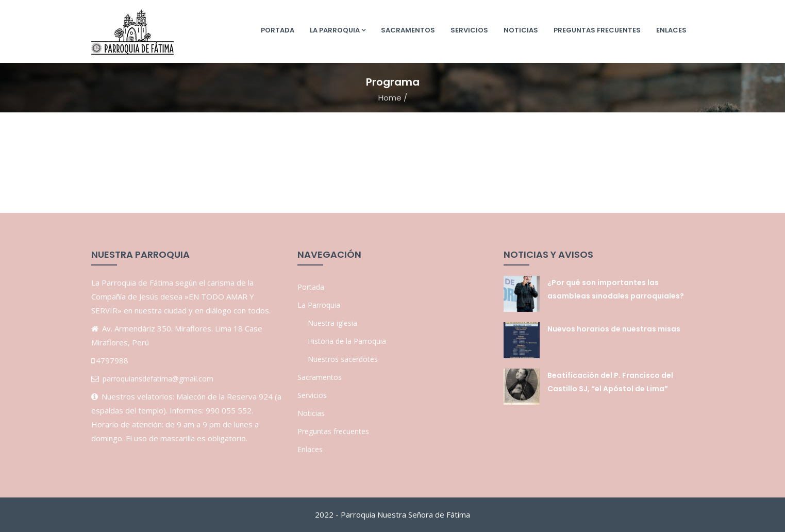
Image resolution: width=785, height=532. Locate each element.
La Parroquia (338, 30)
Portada (278, 30)
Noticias (521, 30)
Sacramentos (408, 30)
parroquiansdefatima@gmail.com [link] (158, 379)
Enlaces (671, 30)
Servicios (469, 30)
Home (390, 98)
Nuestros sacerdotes (343, 359)
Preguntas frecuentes (597, 30)
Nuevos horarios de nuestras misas (614, 329)
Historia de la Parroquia (347, 341)
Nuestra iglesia (332, 323)
